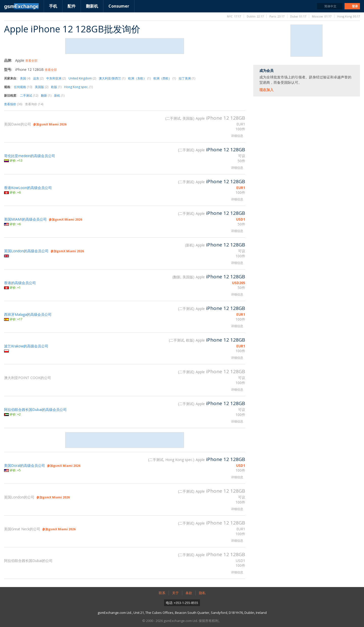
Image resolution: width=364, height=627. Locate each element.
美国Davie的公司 (18, 124)
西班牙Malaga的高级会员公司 (28, 314)
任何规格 (23, 87)
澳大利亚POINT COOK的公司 (28, 378)
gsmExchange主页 (21, 6)
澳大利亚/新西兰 (112, 78)
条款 (189, 593)
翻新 (46, 96)
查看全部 (31, 61)
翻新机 (92, 6)
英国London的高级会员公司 (26, 251)
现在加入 (266, 90)
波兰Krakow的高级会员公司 (26, 346)
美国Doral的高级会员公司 (25, 465)
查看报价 (13, 104)
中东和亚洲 (56, 78)
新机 (59, 96)
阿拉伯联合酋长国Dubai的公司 (28, 561)
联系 (162, 593)
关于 (175, 593)
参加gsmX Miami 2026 (50, 124)
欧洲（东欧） (139, 78)
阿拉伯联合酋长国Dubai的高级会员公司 (35, 410)
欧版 (56, 87)
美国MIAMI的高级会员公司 (25, 219)
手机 (53, 6)
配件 (72, 6)
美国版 (42, 87)
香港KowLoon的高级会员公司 (28, 188)
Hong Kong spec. (78, 87)
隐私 (202, 593)
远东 (38, 78)
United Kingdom (82, 78)
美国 (25, 78)
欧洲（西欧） (165, 78)
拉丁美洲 (187, 78)
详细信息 (237, 136)
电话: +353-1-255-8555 (182, 603)
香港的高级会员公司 (20, 283)
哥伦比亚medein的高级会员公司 (30, 156)
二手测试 (29, 96)
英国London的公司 (19, 497)
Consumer (119, 6)
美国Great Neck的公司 (22, 529)
